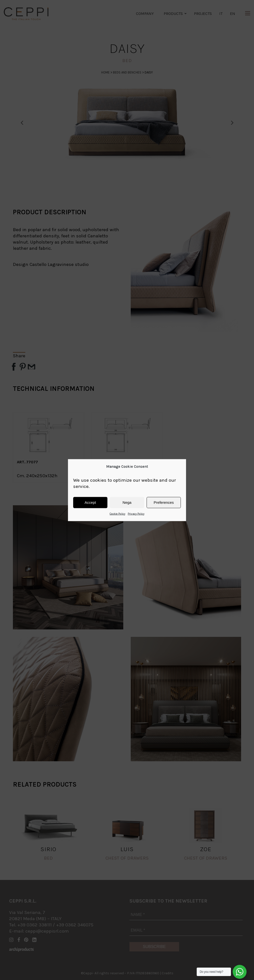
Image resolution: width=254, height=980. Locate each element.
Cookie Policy (117, 514)
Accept (90, 502)
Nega (127, 502)
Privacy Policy (136, 514)
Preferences (164, 502)
